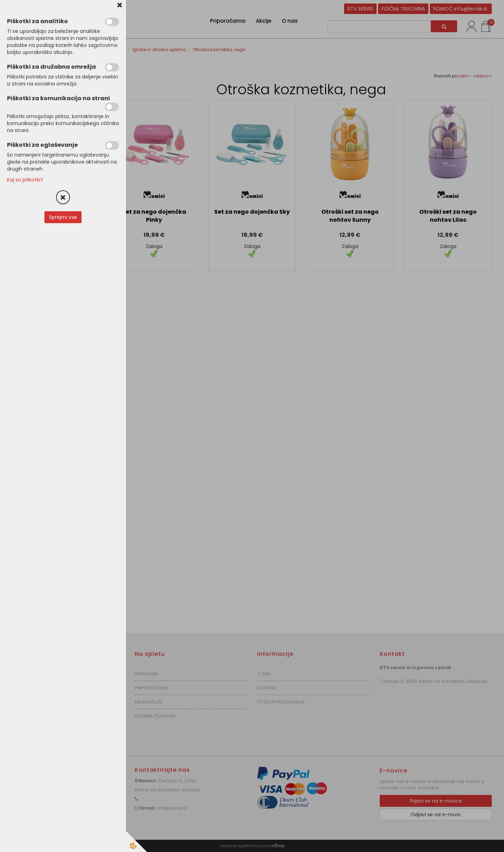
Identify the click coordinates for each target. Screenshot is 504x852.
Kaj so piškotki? (25, 180)
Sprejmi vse (63, 217)
